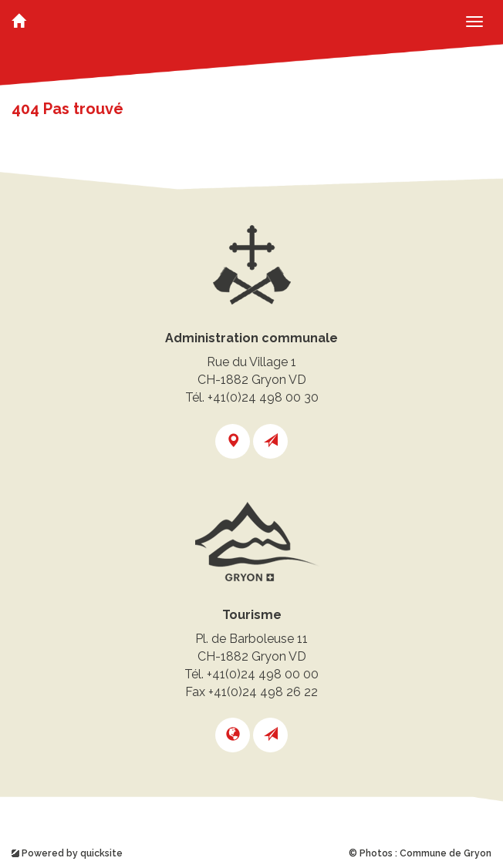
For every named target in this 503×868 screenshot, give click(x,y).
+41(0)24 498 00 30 (263, 397)
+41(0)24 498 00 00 (263, 674)
